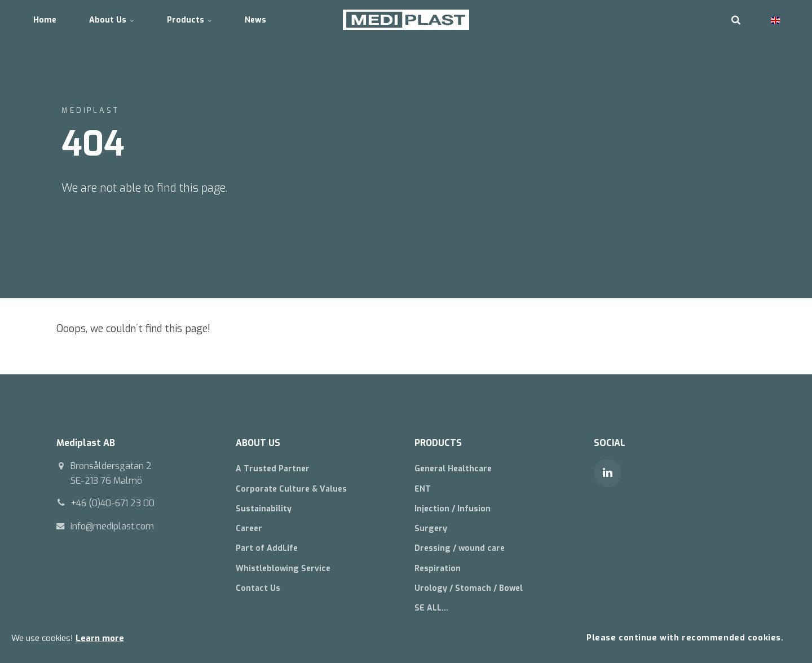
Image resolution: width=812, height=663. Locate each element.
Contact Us (258, 589)
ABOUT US (258, 443)
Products (192, 19)
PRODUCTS (438, 443)
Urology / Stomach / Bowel (469, 589)
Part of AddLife (267, 549)
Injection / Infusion (453, 509)
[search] (736, 20)
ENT (423, 489)
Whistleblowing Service (283, 569)
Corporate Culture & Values (291, 489)
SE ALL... (431, 609)
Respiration (438, 569)
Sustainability (264, 509)
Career (249, 529)
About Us (113, 19)
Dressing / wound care (460, 549)
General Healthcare (453, 469)
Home (45, 19)
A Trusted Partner (273, 469)
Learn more (100, 638)
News (259, 19)
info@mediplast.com (112, 526)
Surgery (431, 529)
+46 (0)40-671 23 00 (113, 503)
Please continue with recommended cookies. (685, 638)
